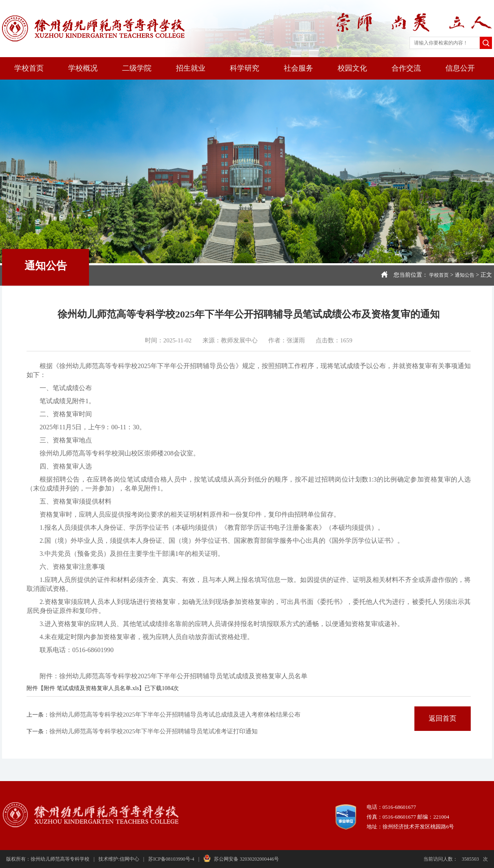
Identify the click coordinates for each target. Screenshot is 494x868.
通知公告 (465, 275)
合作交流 (406, 68)
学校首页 (29, 68)
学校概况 (83, 68)
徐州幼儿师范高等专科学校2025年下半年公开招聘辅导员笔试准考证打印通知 (154, 731)
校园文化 (352, 68)
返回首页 (443, 718)
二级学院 (137, 68)
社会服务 (298, 68)
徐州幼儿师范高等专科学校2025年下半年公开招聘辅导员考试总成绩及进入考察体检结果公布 (175, 715)
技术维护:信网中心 (119, 859)
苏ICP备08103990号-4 (171, 859)
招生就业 (191, 68)
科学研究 (245, 68)
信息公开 (460, 68)
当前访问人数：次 (456, 859)
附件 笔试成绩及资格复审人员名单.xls (91, 688)
